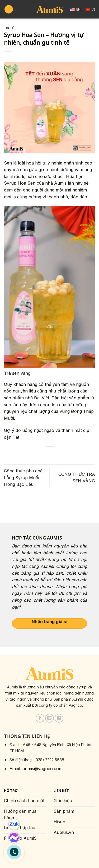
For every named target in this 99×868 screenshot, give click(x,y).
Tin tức (10, 28)
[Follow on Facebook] (40, 718)
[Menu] (9, 9)
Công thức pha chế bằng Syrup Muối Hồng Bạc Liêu (23, 478)
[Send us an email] (49, 718)
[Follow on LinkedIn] (59, 718)
